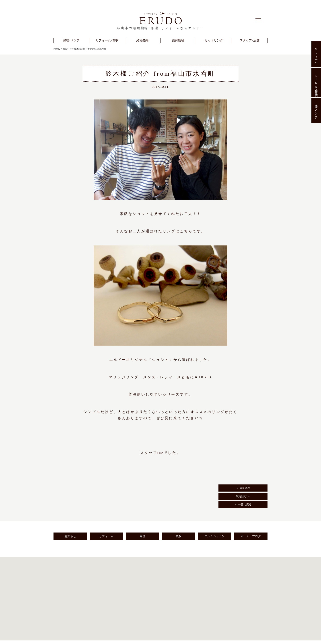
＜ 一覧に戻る (243, 504)
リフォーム (106, 536)
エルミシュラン (215, 536)
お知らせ (67, 49)
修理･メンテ (316, 111)
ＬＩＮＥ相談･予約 (316, 83)
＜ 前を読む (243, 488)
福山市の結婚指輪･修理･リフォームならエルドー (161, 28)
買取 (179, 536)
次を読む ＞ (243, 496)
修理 (142, 536)
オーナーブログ (251, 536)
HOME (57, 49)
